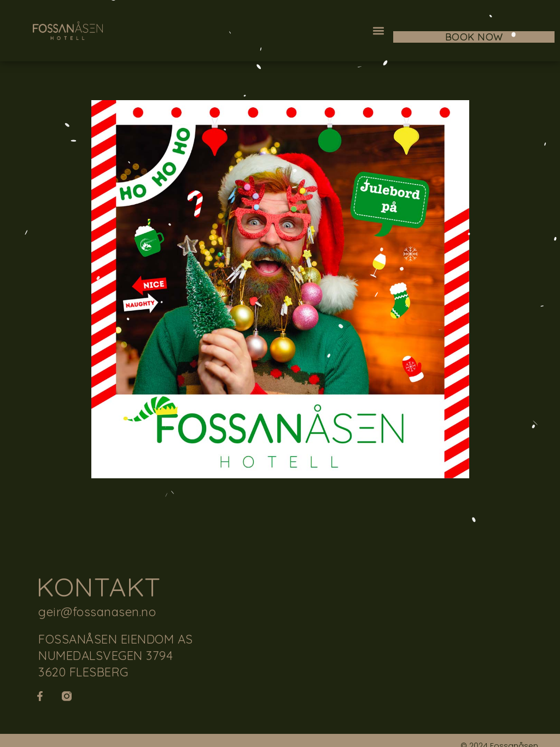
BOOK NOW (474, 37)
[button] (379, 31)
